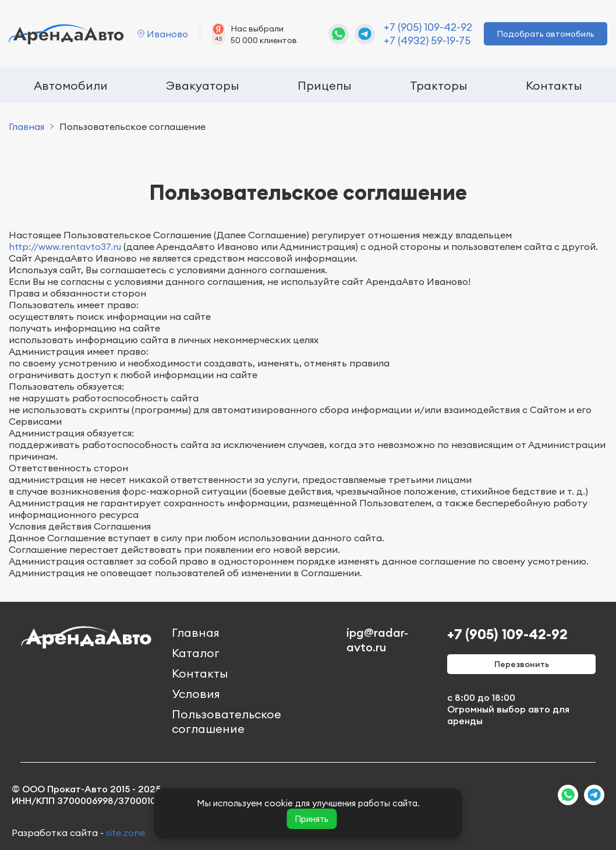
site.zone (125, 833)
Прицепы (325, 85)
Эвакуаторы (203, 85)
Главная (26, 126)
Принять (311, 819)
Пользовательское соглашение (226, 721)
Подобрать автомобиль (546, 34)
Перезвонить (522, 664)
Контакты (554, 85)
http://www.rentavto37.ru (65, 246)
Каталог (196, 653)
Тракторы (439, 85)
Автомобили (71, 85)
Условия (196, 694)
